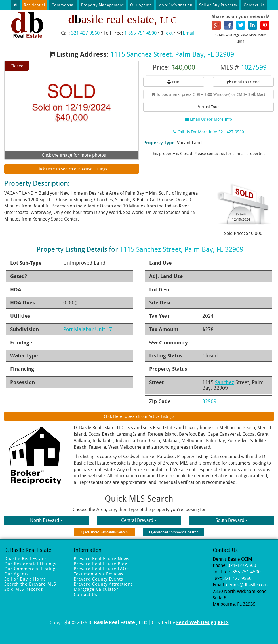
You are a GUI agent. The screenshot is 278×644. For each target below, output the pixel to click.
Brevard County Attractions (103, 584)
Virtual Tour (208, 107)
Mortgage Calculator (96, 589)
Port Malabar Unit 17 (88, 329)
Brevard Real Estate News (102, 558)
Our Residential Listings (30, 563)
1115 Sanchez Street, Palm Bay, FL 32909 (172, 54)
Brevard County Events (98, 579)
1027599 (254, 67)
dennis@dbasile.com (247, 585)
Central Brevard (139, 520)
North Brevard (46, 520)
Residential (34, 5)
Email (189, 33)
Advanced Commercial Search (174, 532)
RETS (223, 622)
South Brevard (232, 520)
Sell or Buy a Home (25, 579)
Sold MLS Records (24, 589)
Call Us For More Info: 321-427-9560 (209, 132)
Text (168, 33)
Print (174, 82)
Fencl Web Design (196, 622)
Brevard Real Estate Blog (101, 563)
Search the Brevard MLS (30, 584)
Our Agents (141, 5)
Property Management (102, 5)
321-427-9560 (85, 33)
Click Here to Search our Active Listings (72, 169)
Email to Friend (243, 82)
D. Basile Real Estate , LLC (118, 622)
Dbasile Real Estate (25, 558)
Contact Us (254, 5)
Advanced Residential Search (104, 532)
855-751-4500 (247, 572)
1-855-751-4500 (140, 33)
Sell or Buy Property (218, 5)
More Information (175, 5)
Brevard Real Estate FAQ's (102, 569)
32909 (209, 401)
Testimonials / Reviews (99, 574)
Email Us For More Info (208, 119)
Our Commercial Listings (31, 569)
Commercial (63, 5)
